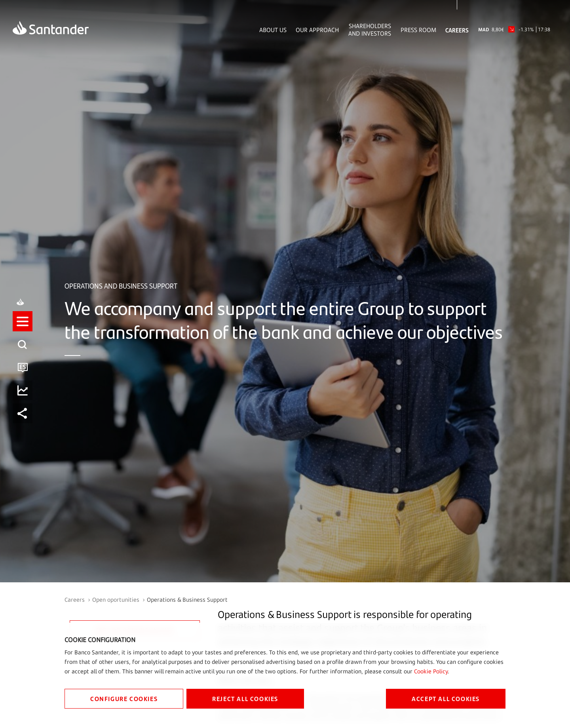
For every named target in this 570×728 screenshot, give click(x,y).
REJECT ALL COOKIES (245, 699)
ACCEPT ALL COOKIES (446, 699)
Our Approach (317, 30)
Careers (457, 30)
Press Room (418, 30)
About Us (273, 30)
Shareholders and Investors (370, 30)
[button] (23, 329)
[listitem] (23, 352)
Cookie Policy (431, 671)
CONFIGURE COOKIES (124, 699)
